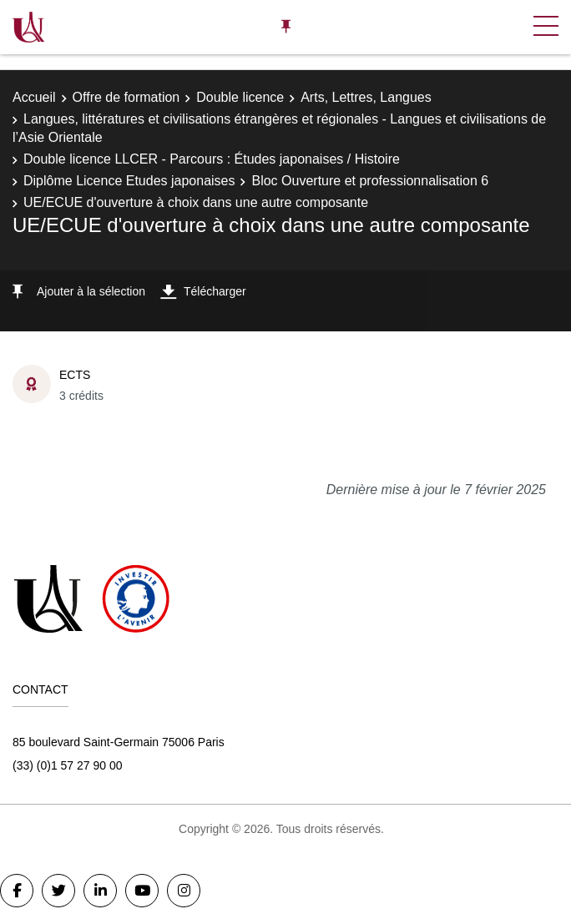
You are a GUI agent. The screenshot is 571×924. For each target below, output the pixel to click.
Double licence (240, 97)
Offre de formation (126, 97)
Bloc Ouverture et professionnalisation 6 (370, 181)
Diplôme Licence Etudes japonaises (129, 181)
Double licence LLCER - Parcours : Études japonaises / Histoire (212, 159)
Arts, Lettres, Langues (366, 97)
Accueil (34, 97)
